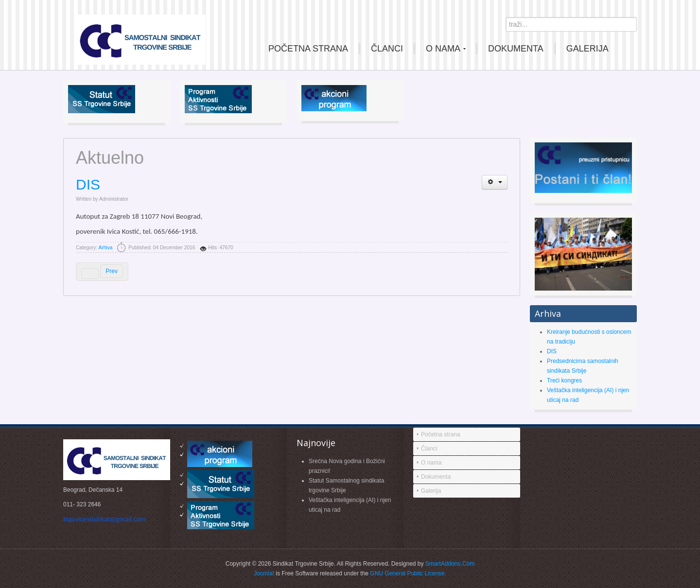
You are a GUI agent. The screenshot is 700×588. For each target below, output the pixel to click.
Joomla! (264, 573)
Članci (429, 449)
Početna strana (441, 434)
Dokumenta (436, 477)
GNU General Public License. (408, 573)
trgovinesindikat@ (105, 519)
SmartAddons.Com (450, 564)
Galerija (431, 491)
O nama (431, 463)
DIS (88, 184)
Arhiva (105, 248)
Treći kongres (564, 380)
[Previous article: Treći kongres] (102, 272)
